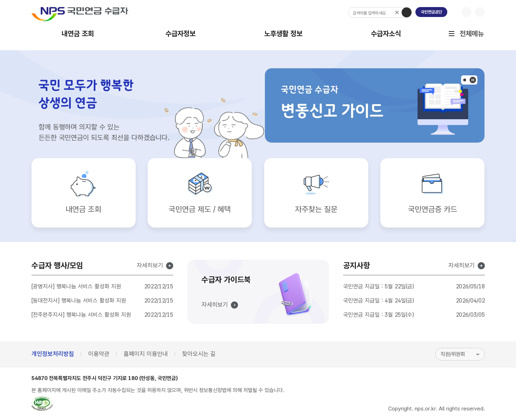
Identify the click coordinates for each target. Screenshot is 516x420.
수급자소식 (386, 34)
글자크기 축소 (480, 12)
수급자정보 (180, 34)
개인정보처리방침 (53, 354)
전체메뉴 (472, 38)
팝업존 (473, 80)
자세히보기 (150, 266)
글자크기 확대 (466, 12)
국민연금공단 (431, 12)
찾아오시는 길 (199, 354)
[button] (465, 80)
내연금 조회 (78, 34)
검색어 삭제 (397, 13)
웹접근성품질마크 (42, 404)
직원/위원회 (453, 354)
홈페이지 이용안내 (146, 354)
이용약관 (99, 354)
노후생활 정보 (283, 34)
